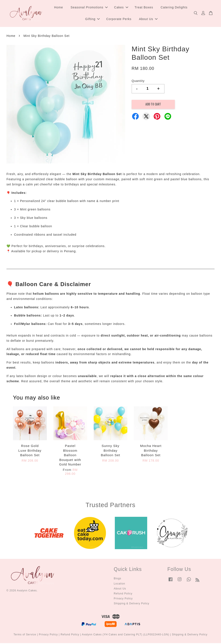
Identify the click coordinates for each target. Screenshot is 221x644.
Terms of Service (25, 635)
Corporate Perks (119, 19)
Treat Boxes (144, 8)
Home (59, 8)
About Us (148, 19)
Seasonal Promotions (89, 8)
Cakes (121, 8)
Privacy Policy (123, 599)
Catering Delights (174, 8)
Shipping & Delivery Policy (132, 604)
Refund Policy (123, 594)
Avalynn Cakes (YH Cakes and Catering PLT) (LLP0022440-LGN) (125, 635)
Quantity (138, 81)
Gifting (92, 19)
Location (119, 584)
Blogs (118, 579)
